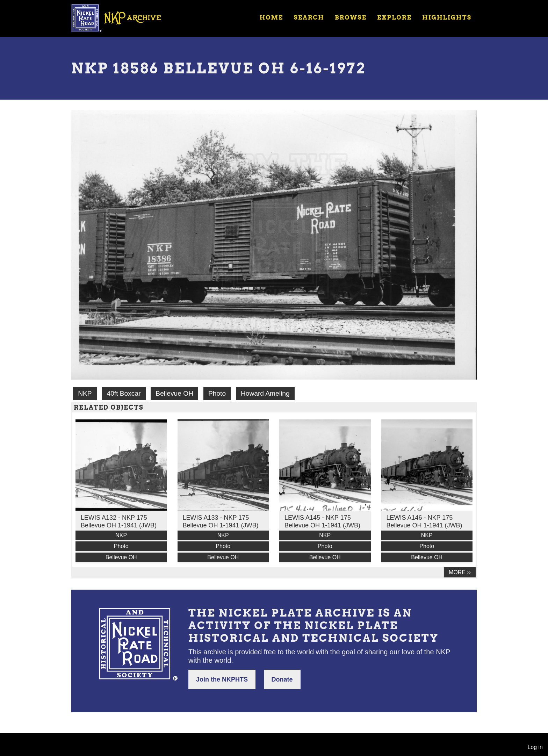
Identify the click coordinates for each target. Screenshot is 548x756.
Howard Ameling (265, 393)
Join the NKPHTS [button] (222, 679)
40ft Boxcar (124, 393)
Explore (394, 17)
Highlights (447, 17)
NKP (85, 393)
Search (309, 17)
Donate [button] (282, 679)
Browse (351, 17)
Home (271, 17)
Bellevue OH (174, 393)
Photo (217, 393)
